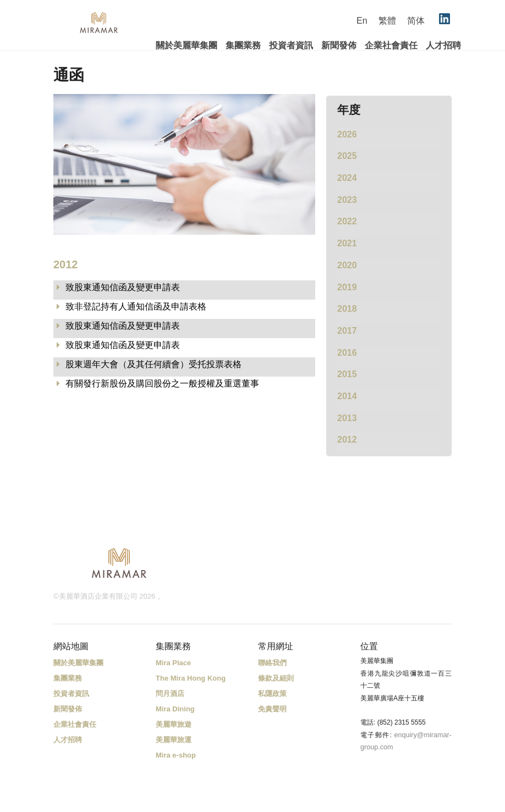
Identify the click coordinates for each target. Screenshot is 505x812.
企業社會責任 (391, 45)
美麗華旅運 (174, 740)
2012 (347, 440)
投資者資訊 (291, 45)
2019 (347, 287)
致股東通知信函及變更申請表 (123, 287)
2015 (347, 374)
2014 (347, 396)
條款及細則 (276, 678)
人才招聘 (443, 45)
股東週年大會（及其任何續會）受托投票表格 (153, 364)
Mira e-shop (176, 755)
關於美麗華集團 (186, 45)
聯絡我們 (272, 663)
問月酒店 (170, 694)
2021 (347, 243)
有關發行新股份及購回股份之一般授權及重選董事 (162, 383)
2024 (347, 178)
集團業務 (243, 45)
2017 (347, 331)
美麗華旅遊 (174, 724)
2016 (347, 353)
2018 (347, 309)
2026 (347, 134)
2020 (347, 265)
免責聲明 (272, 709)
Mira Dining (175, 709)
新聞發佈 (339, 45)
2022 (347, 221)
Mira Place (173, 663)
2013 (347, 418)
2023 (347, 200)
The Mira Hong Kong (191, 678)
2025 (347, 156)
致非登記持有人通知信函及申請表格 (136, 306)
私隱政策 (272, 694)
